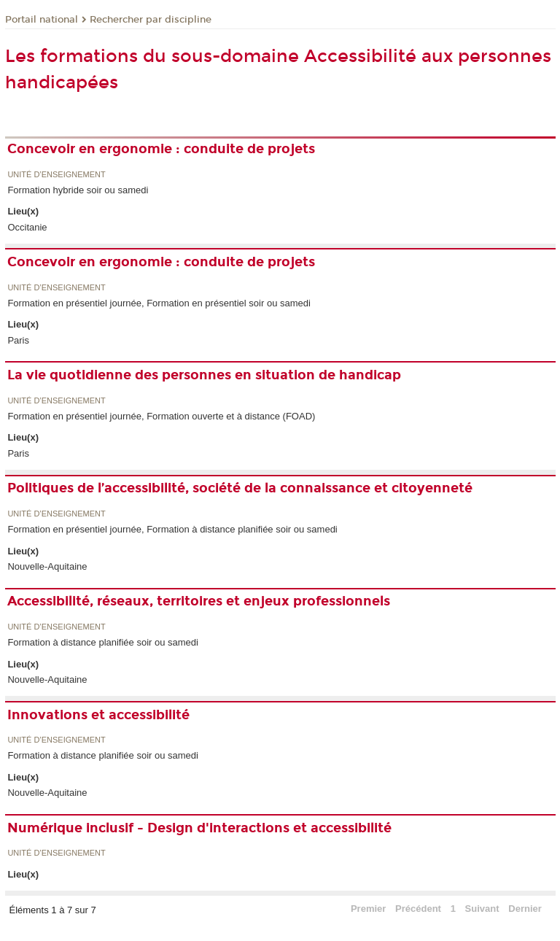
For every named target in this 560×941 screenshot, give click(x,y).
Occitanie (27, 227)
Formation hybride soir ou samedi (78, 190)
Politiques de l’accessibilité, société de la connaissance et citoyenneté (240, 488)
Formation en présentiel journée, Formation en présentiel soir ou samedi (159, 303)
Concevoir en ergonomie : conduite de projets (161, 149)
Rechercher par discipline (151, 20)
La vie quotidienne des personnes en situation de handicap (204, 375)
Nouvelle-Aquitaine (47, 566)
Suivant (482, 909)
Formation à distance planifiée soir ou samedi (103, 642)
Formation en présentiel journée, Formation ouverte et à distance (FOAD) (161, 416)
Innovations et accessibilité (98, 715)
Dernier (525, 909)
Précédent (418, 909)
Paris (18, 340)
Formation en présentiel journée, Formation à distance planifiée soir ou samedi (172, 529)
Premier (368, 909)
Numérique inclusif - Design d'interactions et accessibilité (199, 828)
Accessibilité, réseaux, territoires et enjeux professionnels (199, 601)
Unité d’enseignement (56, 175)
